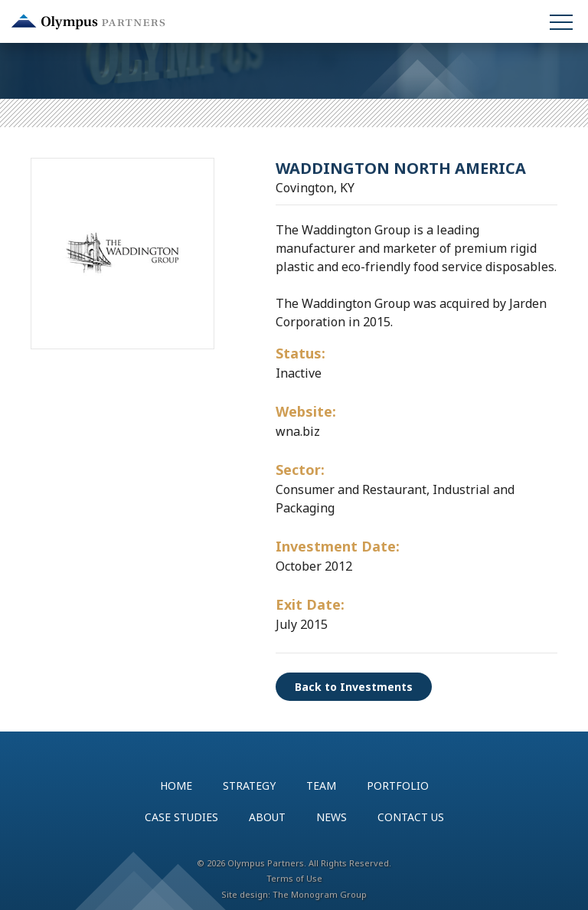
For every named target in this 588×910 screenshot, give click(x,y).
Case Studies (181, 817)
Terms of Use (294, 878)
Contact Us (411, 817)
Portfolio (398, 786)
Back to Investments (354, 687)
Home (176, 786)
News (332, 817)
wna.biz (298, 431)
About (267, 817)
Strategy (249, 786)
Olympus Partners (88, 22)
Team (321, 786)
